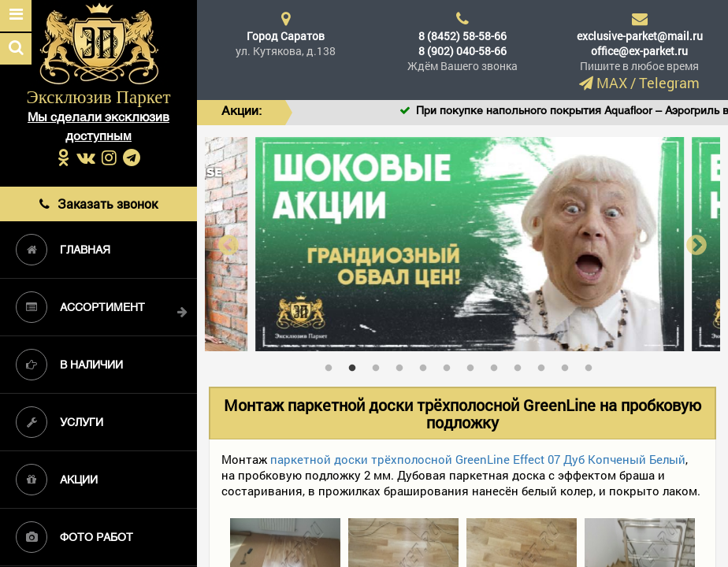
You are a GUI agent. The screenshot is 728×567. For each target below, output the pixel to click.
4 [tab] (403, 365)
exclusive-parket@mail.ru (640, 36)
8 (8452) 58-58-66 (462, 36)
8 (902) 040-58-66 (462, 51)
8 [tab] (498, 365)
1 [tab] (332, 365)
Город (286, 36)
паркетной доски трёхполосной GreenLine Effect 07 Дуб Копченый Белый (478, 459)
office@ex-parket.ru (639, 51)
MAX (612, 83)
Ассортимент (80, 307)
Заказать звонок (98, 204)
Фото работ (74, 537)
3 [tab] (380, 365)
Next (696, 245)
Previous (228, 245)
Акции (57, 480)
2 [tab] (356, 365)
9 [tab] (522, 365)
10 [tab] (545, 365)
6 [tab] (451, 365)
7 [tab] (474, 365)
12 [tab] (592, 365)
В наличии (69, 365)
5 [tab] (427, 365)
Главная (63, 250)
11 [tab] (569, 365)
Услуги (59, 422)
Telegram (669, 83)
